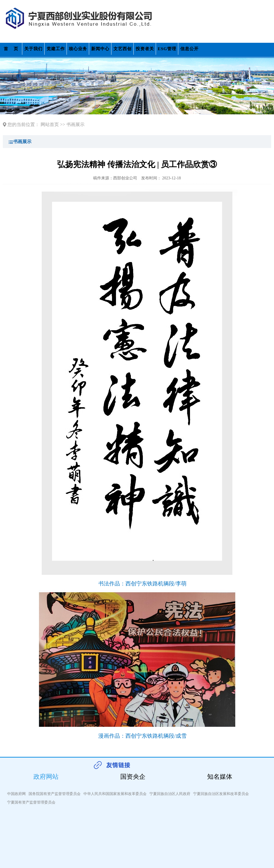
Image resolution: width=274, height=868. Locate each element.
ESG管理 (167, 49)
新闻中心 (100, 49)
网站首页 (50, 124)
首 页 (11, 49)
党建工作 (56, 49)
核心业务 (78, 49)
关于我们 (33, 49)
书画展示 (75, 124)
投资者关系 (145, 51)
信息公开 (189, 49)
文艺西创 (123, 49)
